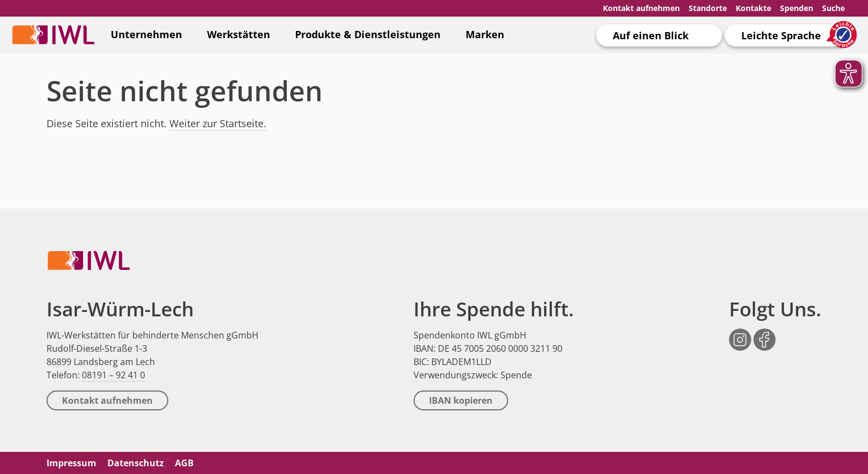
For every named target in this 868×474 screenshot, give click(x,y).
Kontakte (753, 8)
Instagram (740, 334)
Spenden (797, 8)
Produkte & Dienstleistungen (368, 34)
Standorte (708, 8)
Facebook (764, 334)
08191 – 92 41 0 (113, 375)
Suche (833, 8)
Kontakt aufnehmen (641, 8)
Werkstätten (239, 34)
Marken (485, 34)
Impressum (71, 463)
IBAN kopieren (461, 400)
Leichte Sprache (781, 35)
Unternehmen (146, 34)
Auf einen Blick (651, 35)
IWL (53, 35)
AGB (184, 463)
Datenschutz (136, 463)
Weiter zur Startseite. (218, 123)
